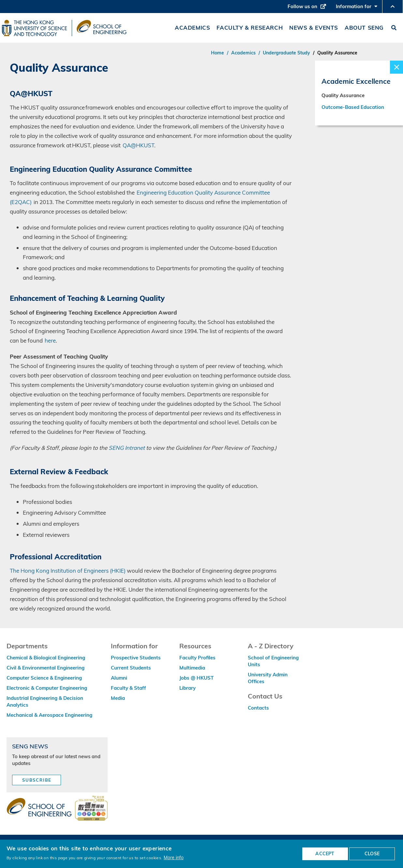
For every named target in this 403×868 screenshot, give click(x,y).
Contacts (258, 708)
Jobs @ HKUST (196, 678)
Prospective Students (136, 658)
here (50, 340)
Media (118, 698)
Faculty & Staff (128, 688)
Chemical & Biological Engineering (46, 658)
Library (187, 688)
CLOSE (372, 854)
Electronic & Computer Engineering (47, 688)
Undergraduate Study (286, 53)
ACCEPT (325, 854)
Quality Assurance (343, 97)
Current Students (131, 668)
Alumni (119, 678)
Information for (357, 8)
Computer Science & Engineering (44, 678)
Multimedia (192, 668)
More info (174, 857)
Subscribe (37, 780)
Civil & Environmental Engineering (45, 668)
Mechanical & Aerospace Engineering (49, 715)
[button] (393, 7)
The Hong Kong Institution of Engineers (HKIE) (68, 571)
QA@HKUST (138, 145)
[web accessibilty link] (91, 809)
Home (217, 53)
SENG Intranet (127, 448)
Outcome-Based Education (353, 109)
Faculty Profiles (197, 658)
